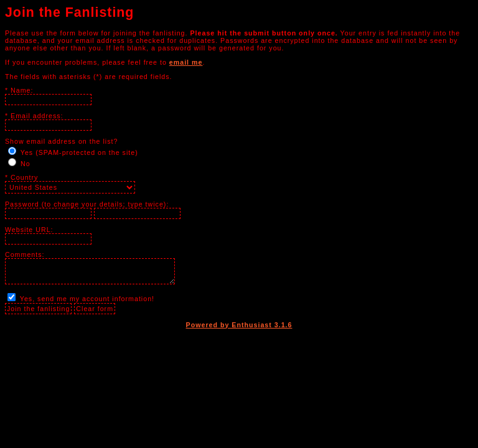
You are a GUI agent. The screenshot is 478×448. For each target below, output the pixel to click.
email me (186, 62)
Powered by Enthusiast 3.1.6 (239, 325)
